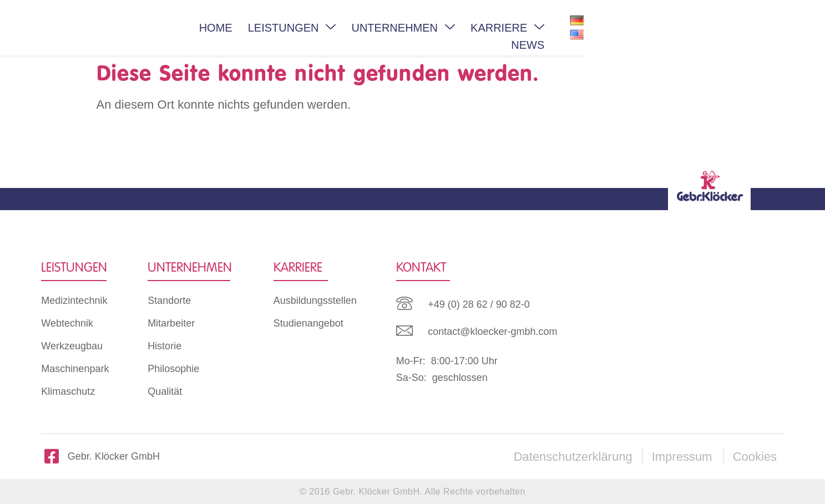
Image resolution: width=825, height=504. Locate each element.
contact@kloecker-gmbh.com (492, 332)
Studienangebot (308, 323)
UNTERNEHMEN (487, 28)
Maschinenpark (75, 369)
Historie (165, 346)
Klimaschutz (68, 391)
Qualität (165, 391)
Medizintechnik (74, 301)
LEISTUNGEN (376, 28)
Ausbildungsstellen (315, 301)
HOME (300, 28)
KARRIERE (591, 28)
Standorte (169, 301)
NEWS (660, 28)
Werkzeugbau (72, 346)
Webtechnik (67, 323)
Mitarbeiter (171, 323)
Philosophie (173, 369)
